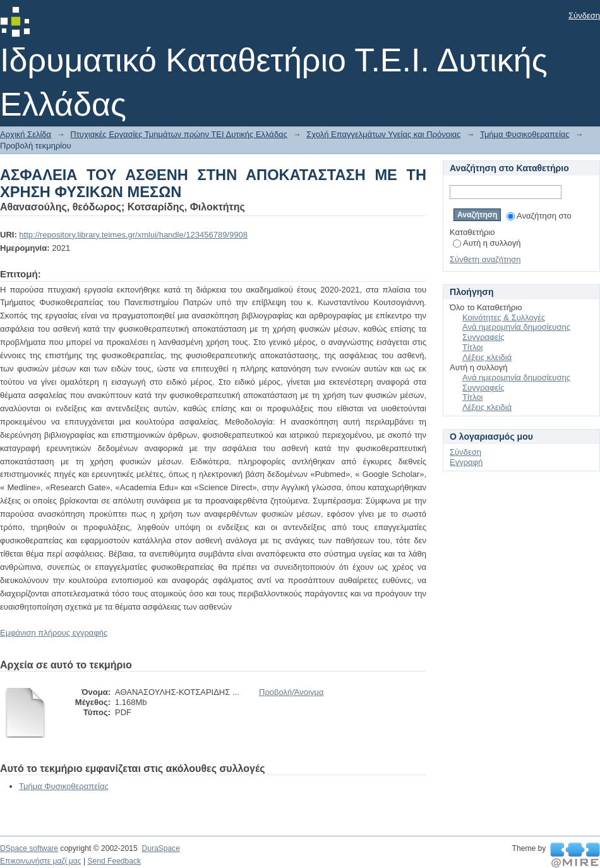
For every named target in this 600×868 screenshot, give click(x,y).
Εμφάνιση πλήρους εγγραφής (54, 633)
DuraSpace (160, 848)
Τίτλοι (472, 347)
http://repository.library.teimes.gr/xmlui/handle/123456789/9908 (133, 235)
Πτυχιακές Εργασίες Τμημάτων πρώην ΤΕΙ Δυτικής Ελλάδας (179, 134)
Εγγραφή (466, 462)
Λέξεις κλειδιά (487, 357)
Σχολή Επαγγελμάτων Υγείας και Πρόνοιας (383, 134)
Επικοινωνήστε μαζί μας (41, 861)
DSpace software (29, 848)
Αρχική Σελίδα (26, 134)
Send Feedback (114, 861)
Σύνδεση (584, 15)
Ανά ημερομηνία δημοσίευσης (516, 327)
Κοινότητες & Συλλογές (504, 317)
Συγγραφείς (483, 337)
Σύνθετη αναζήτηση (485, 259)
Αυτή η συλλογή (487, 243)
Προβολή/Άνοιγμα (291, 692)
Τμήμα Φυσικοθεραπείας (525, 134)
